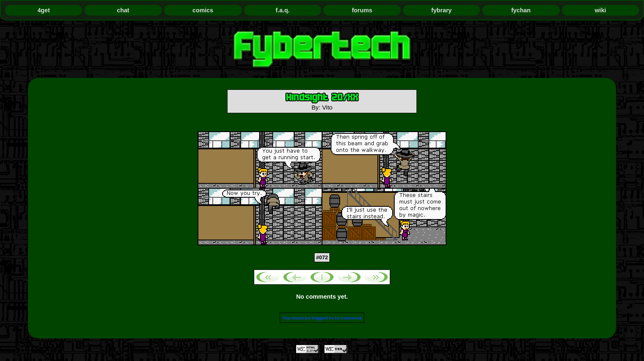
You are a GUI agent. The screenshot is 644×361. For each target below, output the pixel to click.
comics (203, 10)
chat (123, 10)
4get (44, 10)
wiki (600, 10)
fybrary (442, 10)
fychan (521, 10)
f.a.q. (283, 10)
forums (362, 10)
